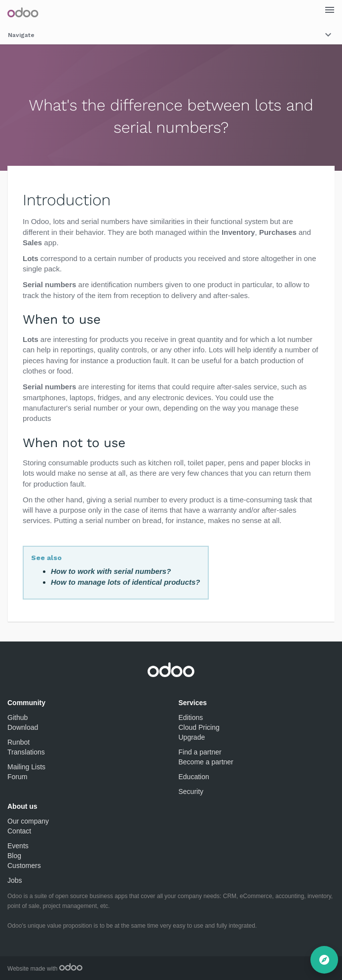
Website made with (45, 969)
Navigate (171, 35)
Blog (14, 856)
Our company (28, 821)
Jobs (15, 880)
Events (18, 846)
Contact (19, 831)
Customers (24, 866)
